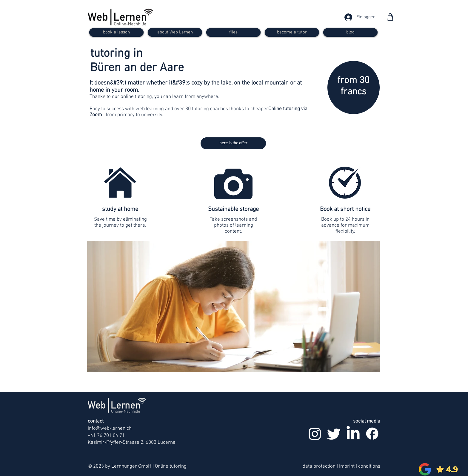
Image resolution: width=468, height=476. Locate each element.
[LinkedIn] (353, 434)
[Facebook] (372, 434)
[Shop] (390, 17)
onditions (370, 466)
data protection (319, 466)
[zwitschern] (334, 434)
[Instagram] (315, 434)
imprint (347, 466)
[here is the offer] (233, 143)
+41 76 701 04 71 (106, 436)
